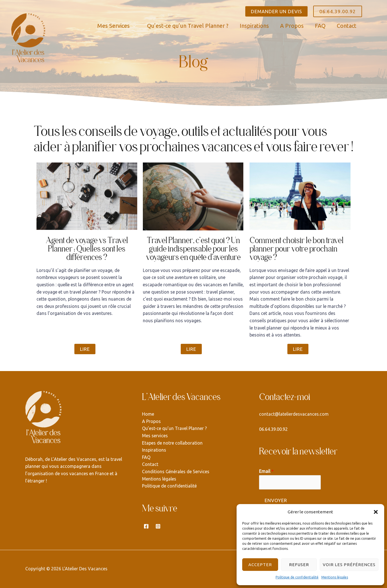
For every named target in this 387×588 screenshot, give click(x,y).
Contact (150, 464)
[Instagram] (158, 526)
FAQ (146, 457)
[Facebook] (146, 526)
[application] (133, 26)
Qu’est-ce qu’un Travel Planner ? (174, 428)
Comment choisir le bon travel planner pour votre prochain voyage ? (296, 249)
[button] (376, 512)
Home (148, 414)
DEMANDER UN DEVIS (276, 11)
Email (266, 471)
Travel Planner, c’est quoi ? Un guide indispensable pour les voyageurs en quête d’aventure (193, 249)
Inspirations (154, 450)
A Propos (151, 421)
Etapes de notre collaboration (172, 443)
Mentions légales (335, 577)
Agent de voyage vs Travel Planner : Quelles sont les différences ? (87, 249)
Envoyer (276, 500)
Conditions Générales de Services (176, 472)
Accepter (260, 565)
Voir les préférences (349, 565)
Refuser (299, 565)
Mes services (155, 436)
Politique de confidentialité (297, 577)
